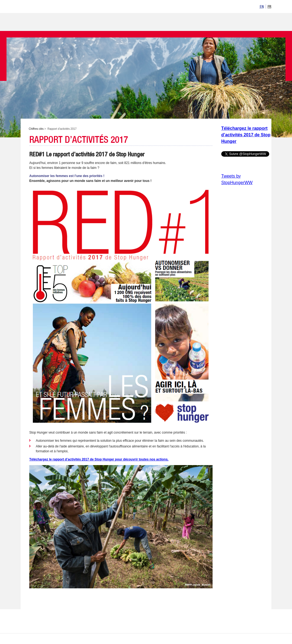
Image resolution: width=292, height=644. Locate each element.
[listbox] (265, 6)
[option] (262, 7)
